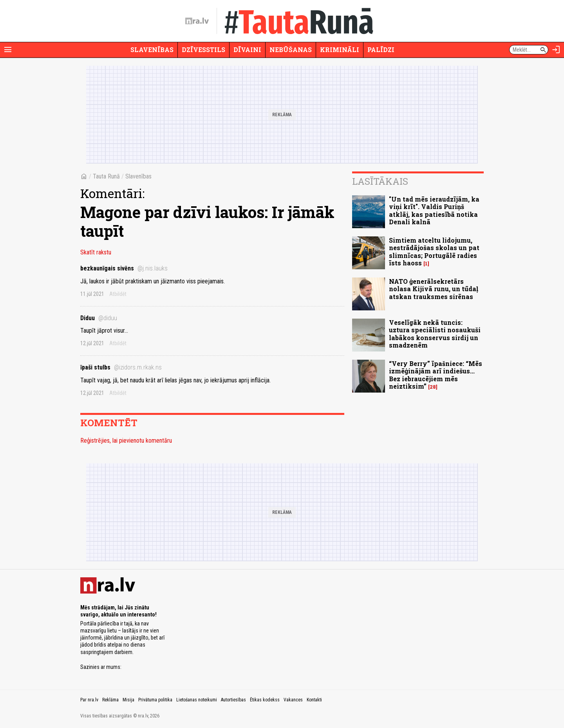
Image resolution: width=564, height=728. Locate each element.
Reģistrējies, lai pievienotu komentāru (126, 441)
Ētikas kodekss (265, 700)
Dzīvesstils (203, 50)
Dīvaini (247, 50)
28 (433, 387)
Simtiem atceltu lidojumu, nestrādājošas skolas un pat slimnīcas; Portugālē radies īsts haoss (434, 251)
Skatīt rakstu (96, 252)
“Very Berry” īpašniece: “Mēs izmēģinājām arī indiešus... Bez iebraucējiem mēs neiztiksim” (436, 375)
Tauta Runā (106, 176)
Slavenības (152, 50)
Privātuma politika (155, 700)
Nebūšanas (291, 50)
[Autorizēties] (556, 50)
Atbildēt (118, 294)
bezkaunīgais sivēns (124, 268)
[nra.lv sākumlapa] (197, 21)
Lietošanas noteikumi (197, 700)
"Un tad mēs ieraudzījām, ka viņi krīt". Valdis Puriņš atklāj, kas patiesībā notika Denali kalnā (434, 210)
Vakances (293, 700)
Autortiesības (233, 700)
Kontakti (314, 700)
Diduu (99, 318)
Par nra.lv (89, 700)
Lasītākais (380, 181)
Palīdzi (381, 50)
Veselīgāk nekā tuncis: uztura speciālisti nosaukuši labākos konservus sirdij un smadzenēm (435, 334)
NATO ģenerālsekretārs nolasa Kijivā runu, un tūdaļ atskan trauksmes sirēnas (434, 289)
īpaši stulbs (121, 367)
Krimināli (340, 50)
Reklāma (110, 700)
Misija (128, 700)
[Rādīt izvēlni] (8, 50)
